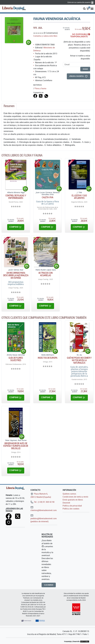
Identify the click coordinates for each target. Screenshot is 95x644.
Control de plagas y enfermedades (16, 197)
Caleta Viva (47, 197)
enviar (85, 69)
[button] (84, 8)
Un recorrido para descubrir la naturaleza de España (16, 275)
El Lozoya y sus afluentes (79, 197)
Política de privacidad (72, 506)
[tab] (9, 107)
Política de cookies (71, 509)
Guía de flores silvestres (16, 359)
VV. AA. (38, 28)
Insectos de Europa (47, 358)
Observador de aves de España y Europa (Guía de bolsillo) (16, 446)
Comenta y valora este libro (45, 36)
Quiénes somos (69, 494)
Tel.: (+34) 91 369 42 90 (42, 502)
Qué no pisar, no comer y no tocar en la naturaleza (79, 360)
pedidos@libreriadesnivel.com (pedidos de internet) (44, 518)
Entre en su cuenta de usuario (81, 2)
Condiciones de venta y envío (75, 497)
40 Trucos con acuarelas (45, 274)
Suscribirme (49, 585)
